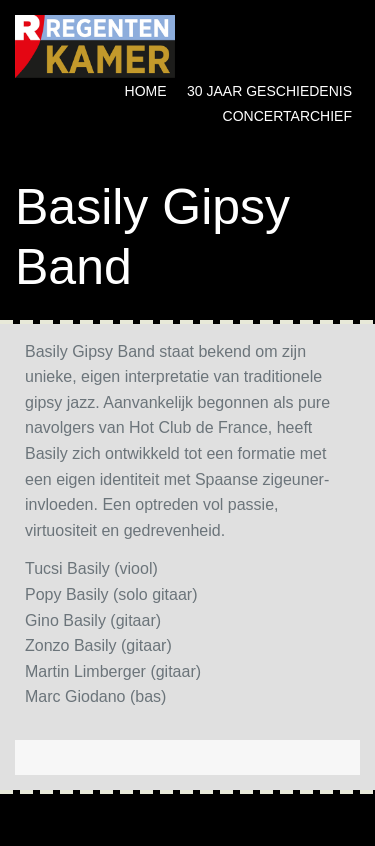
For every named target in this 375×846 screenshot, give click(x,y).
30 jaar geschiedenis (269, 91)
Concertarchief (287, 116)
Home (146, 91)
